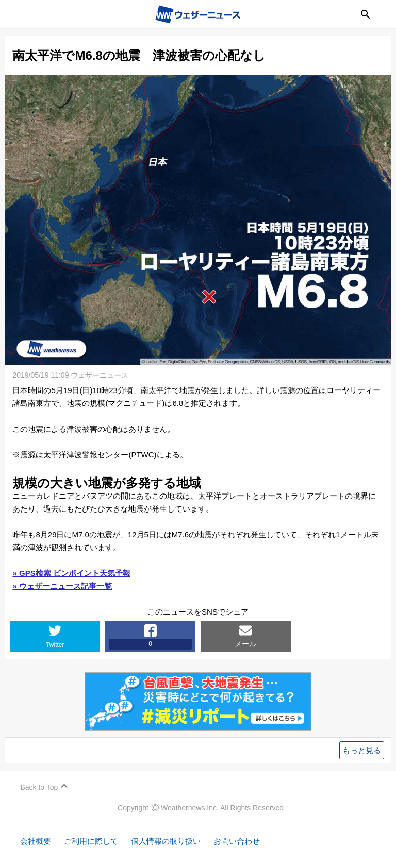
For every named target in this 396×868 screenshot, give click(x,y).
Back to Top (39, 787)
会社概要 (36, 841)
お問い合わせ (237, 841)
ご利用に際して (92, 841)
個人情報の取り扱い (166, 841)
